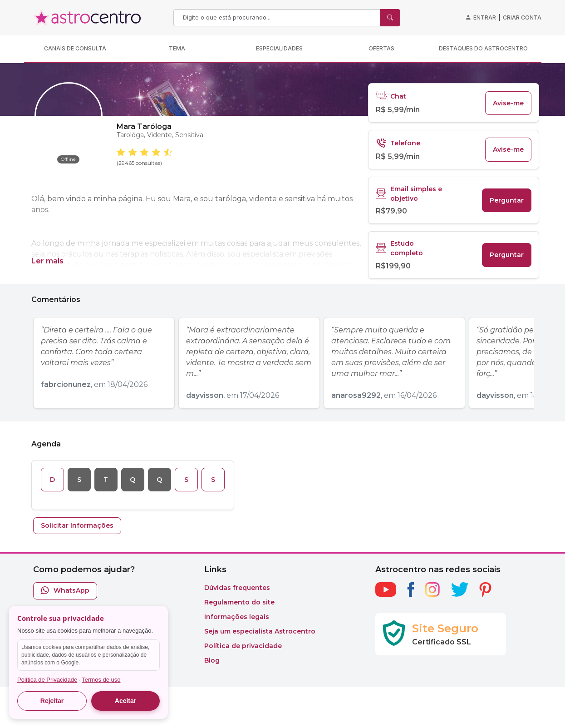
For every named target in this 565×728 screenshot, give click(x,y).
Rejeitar (52, 701)
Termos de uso (101, 680)
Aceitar (125, 701)
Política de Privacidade (47, 680)
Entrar (485, 17)
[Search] (278, 18)
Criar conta (522, 17)
